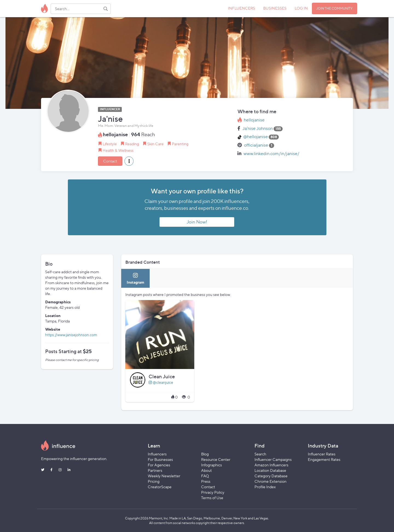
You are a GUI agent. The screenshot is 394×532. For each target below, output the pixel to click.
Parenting (180, 144)
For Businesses (160, 459)
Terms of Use (212, 498)
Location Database (270, 470)
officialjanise (256, 145)
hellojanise (254, 120)
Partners (155, 470)
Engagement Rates (324, 459)
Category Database (271, 476)
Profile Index (265, 487)
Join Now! (197, 222)
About (206, 470)
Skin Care (155, 144)
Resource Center (216, 459)
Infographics (212, 465)
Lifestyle (110, 144)
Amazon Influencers (271, 465)
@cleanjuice (161, 382)
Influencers (157, 454)
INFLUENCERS (241, 8)
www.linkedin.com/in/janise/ (271, 154)
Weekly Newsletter (164, 476)
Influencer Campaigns (273, 459)
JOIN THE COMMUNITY (334, 8)
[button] (129, 161)
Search (260, 454)
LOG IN (301, 8)
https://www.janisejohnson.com (71, 335)
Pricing (154, 481)
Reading (132, 144)
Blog (205, 454)
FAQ (205, 476)
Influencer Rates (322, 454)
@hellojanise (256, 137)
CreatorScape (160, 487)
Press (206, 481)
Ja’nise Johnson (258, 128)
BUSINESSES (275, 8)
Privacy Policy (213, 492)
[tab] (135, 278)
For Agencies (159, 465)
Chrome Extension (270, 481)
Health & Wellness (118, 150)
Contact (110, 161)
